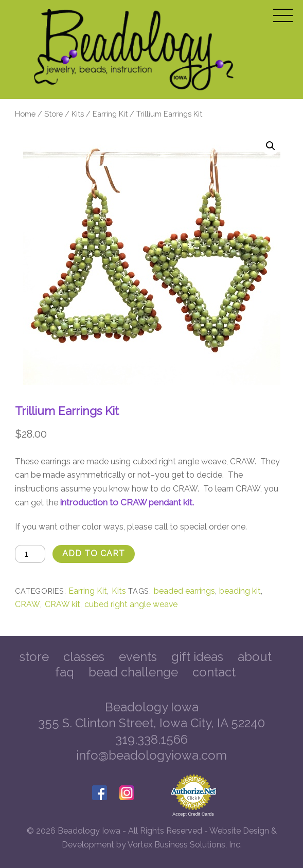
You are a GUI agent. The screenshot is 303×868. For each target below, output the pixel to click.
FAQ (65, 672)
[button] (271, 146)
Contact (214, 672)
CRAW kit (63, 604)
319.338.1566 (151, 739)
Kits (78, 114)
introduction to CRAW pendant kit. (127, 502)
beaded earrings (184, 591)
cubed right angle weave (131, 604)
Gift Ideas (197, 657)
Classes (84, 657)
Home (25, 114)
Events (138, 657)
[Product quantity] (30, 554)
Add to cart (94, 553)
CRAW (28, 604)
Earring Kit (110, 114)
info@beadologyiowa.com (151, 755)
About (255, 657)
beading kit (240, 591)
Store (54, 114)
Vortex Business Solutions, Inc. (185, 845)
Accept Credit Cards (193, 814)
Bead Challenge (133, 672)
